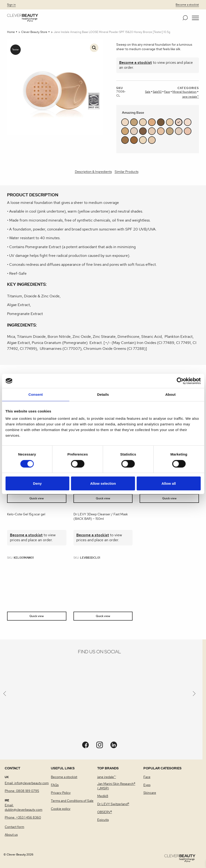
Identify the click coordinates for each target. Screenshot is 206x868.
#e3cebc (134, 131)
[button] (195, 18)
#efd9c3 (125, 122)
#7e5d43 (143, 131)
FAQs (55, 785)
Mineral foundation (184, 92)
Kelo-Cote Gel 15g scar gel (26, 514)
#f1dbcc (188, 122)
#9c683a (134, 140)
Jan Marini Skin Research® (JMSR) (116, 786)
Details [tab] (103, 394)
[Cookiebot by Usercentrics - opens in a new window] (180, 381)
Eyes (147, 785)
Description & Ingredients (93, 172)
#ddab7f (152, 122)
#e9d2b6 (143, 122)
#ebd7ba (143, 140)
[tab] (93, 172)
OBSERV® (105, 812)
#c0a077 (134, 122)
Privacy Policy (61, 793)
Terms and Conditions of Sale (72, 801)
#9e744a (125, 140)
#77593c (161, 122)
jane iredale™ (191, 97)
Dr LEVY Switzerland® (113, 804)
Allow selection (103, 483)
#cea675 (125, 131)
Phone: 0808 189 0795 (22, 791)
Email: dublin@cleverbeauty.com (24, 808)
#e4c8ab (152, 140)
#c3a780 (170, 131)
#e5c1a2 (161, 131)
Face (167, 92)
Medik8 (103, 796)
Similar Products (127, 172)
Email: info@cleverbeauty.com (27, 783)
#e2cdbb (179, 131)
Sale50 (157, 92)
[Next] (194, 695)
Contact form (14, 827)
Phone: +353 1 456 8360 (23, 818)
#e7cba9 (170, 122)
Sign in (11, 5)
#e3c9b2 (152, 131)
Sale (148, 92)
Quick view (37, 498)
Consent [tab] (36, 394)
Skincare (150, 793)
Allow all (169, 483)
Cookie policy (61, 809)
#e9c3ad (188, 131)
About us (11, 835)
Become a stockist (187, 5)
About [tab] (170, 394)
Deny (37, 483)
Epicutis (103, 820)
